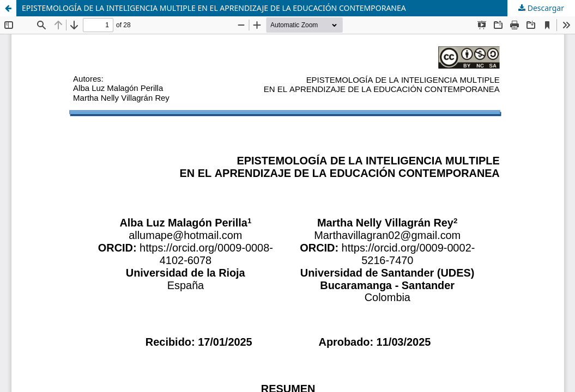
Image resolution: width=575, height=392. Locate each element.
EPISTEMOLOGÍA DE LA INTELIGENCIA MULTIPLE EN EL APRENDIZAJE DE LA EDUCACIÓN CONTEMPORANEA (214, 8)
